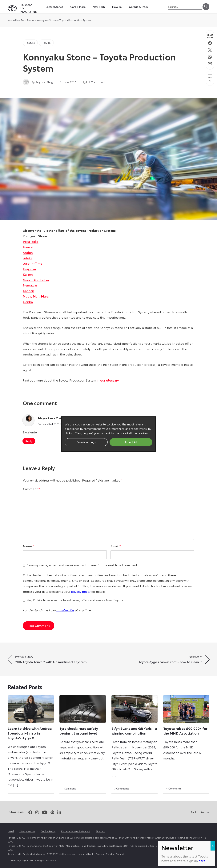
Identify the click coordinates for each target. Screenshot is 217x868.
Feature (32, 20)
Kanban (28, 291)
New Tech (21, 20)
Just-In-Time (33, 263)
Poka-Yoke (31, 241)
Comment (31, 489)
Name (28, 546)
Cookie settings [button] (86, 442)
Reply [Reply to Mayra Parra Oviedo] (29, 441)
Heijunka (29, 269)
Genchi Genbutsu (36, 280)
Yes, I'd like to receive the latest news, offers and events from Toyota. (75, 600)
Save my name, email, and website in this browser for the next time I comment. (82, 565)
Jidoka (28, 258)
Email (116, 546)
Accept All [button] (131, 442)
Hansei (28, 247)
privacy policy (81, 591)
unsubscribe (65, 610)
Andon (28, 252)
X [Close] (213, 115)
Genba (28, 302)
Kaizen (28, 274)
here (202, 131)
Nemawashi (32, 285)
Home (11, 20)
